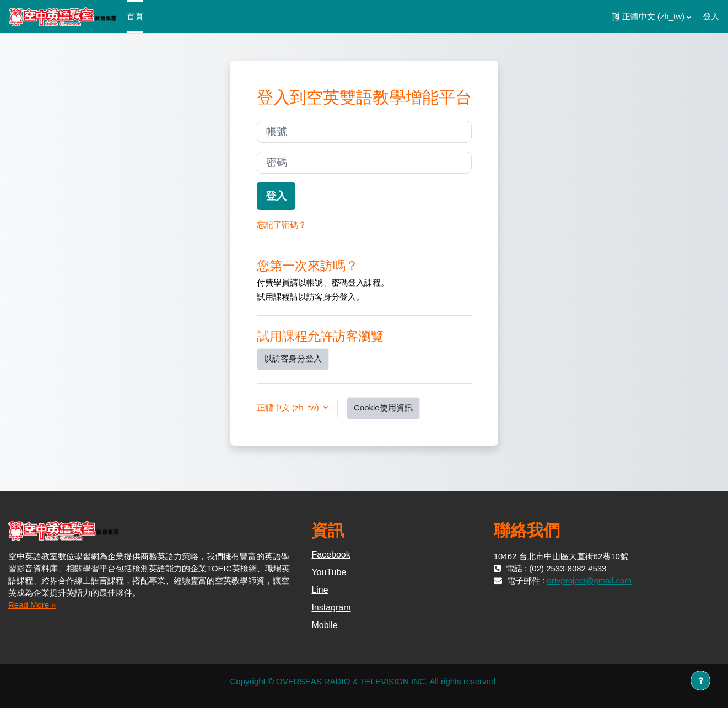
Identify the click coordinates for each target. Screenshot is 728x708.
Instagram (331, 607)
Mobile (324, 625)
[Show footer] (700, 680)
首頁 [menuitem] (135, 16)
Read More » (32, 605)
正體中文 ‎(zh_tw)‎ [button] (289, 407)
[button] (651, 17)
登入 (711, 16)
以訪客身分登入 (293, 358)
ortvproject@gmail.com (589, 580)
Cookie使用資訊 (383, 407)
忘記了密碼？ (282, 225)
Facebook (331, 555)
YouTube (329, 572)
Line (320, 590)
